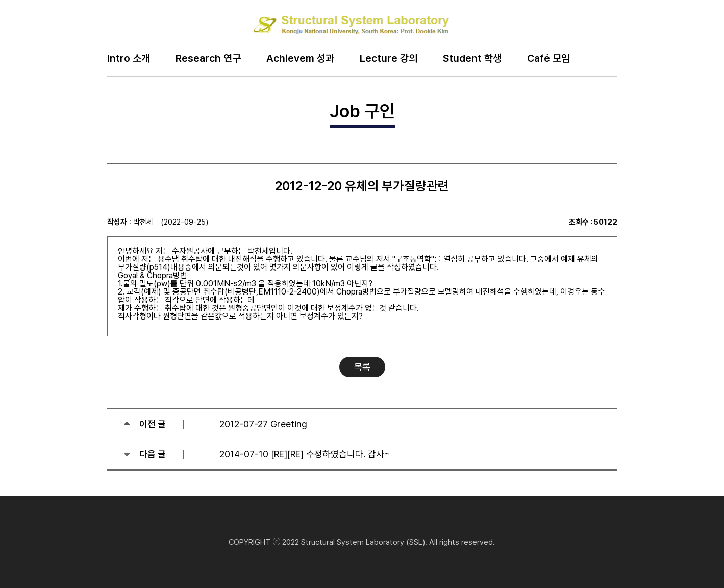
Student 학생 (472, 59)
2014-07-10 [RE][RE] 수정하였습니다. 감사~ (305, 454)
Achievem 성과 (300, 59)
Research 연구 (208, 59)
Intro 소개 (129, 59)
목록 (362, 367)
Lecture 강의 (389, 59)
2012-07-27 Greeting (263, 424)
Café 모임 (548, 59)
